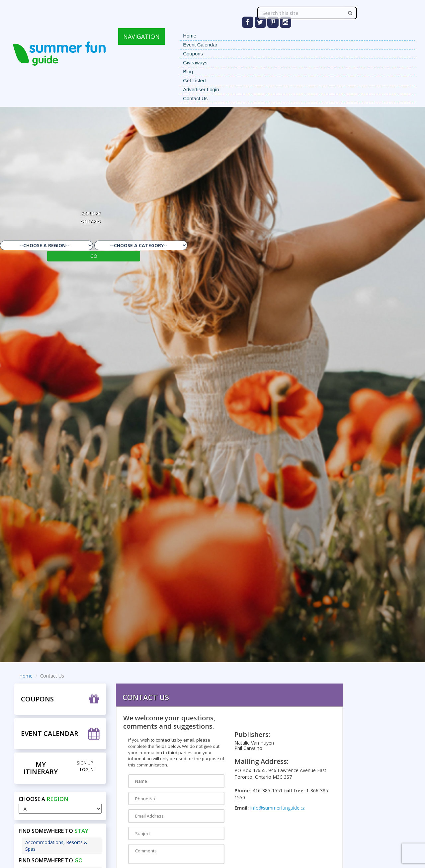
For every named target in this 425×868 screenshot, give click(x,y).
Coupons (193, 54)
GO (94, 256)
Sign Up (85, 763)
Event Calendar (200, 45)
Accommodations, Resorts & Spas (56, 846)
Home (190, 36)
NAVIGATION (141, 36)
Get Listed (194, 80)
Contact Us (195, 98)
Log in (87, 769)
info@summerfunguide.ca (278, 808)
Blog (188, 72)
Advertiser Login (201, 89)
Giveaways (195, 63)
